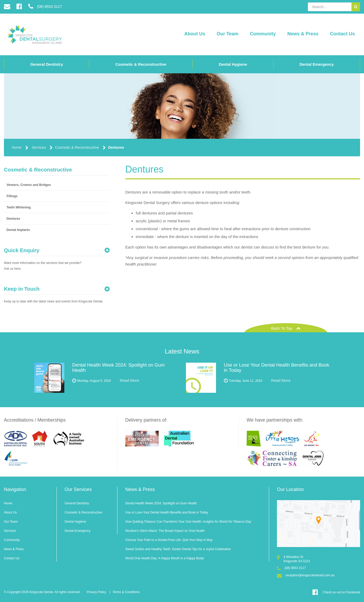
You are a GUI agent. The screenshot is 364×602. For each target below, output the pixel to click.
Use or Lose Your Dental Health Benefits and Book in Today (167, 512)
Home (17, 147)
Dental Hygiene (233, 64)
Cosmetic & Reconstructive (141, 64)
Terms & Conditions (126, 592)
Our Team (228, 34)
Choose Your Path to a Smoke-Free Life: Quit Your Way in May (169, 540)
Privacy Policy (96, 592)
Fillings (12, 196)
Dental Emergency (317, 64)
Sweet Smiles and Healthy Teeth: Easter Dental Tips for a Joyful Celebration (178, 549)
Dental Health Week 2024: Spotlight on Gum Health (161, 503)
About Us (195, 34)
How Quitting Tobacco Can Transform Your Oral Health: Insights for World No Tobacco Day (188, 522)
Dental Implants (18, 230)
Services (39, 147)
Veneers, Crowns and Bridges (29, 185)
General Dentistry (47, 64)
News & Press (303, 34)
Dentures (116, 147)
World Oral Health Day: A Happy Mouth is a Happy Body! (165, 558)
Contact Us (342, 34)
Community (263, 34)
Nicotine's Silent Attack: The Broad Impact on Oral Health (165, 531)
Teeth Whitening (19, 207)
